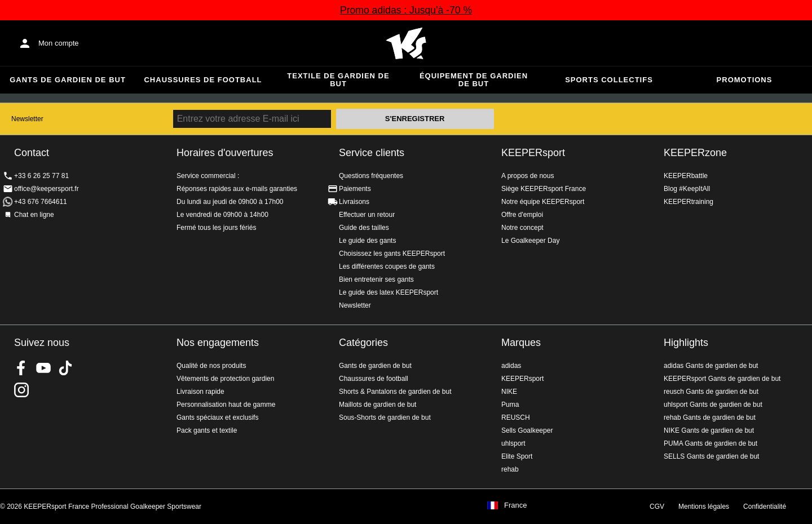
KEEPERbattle (686, 176)
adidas (511, 366)
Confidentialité (765, 507)
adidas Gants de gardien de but (711, 366)
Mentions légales (704, 507)
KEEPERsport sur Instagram (21, 390)
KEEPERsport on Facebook (21, 368)
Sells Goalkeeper (527, 430)
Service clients (372, 153)
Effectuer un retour (367, 215)
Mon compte (59, 43)
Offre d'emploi (522, 215)
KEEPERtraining (689, 202)
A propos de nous (528, 176)
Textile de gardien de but (338, 80)
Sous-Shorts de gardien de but (385, 418)
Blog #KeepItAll (687, 189)
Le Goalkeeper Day (530, 241)
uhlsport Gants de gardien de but (713, 405)
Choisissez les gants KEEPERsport (392, 254)
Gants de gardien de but (68, 80)
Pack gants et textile (207, 430)
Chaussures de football (203, 80)
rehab (510, 469)
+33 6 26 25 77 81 (41, 176)
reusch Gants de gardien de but (711, 392)
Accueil (406, 43)
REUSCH (516, 418)
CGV (657, 507)
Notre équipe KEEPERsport (543, 202)
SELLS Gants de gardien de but (711, 456)
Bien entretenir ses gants (376, 279)
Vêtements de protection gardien (225, 379)
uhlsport (513, 443)
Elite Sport (517, 456)
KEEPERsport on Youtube (43, 368)
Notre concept (522, 228)
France (515, 505)
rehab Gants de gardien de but (710, 418)
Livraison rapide (200, 392)
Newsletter (27, 119)
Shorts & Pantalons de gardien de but (395, 392)
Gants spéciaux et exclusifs (217, 418)
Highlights (686, 343)
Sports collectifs (609, 80)
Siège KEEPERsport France (544, 189)
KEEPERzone (695, 153)
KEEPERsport (533, 153)
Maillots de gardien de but (378, 405)
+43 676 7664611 (41, 202)
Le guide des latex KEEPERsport (389, 292)
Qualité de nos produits (211, 366)
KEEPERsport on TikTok (65, 368)
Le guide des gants (367, 241)
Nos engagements (218, 343)
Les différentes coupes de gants (387, 267)
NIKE (509, 392)
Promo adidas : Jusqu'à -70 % (406, 10)
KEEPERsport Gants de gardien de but (722, 379)
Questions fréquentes (371, 176)
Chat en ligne (34, 215)
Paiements (355, 189)
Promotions (745, 80)
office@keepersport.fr (47, 189)
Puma (510, 405)
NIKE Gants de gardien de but (709, 430)
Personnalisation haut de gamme (226, 405)
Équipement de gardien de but (474, 80)
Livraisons (354, 202)
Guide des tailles (364, 228)
